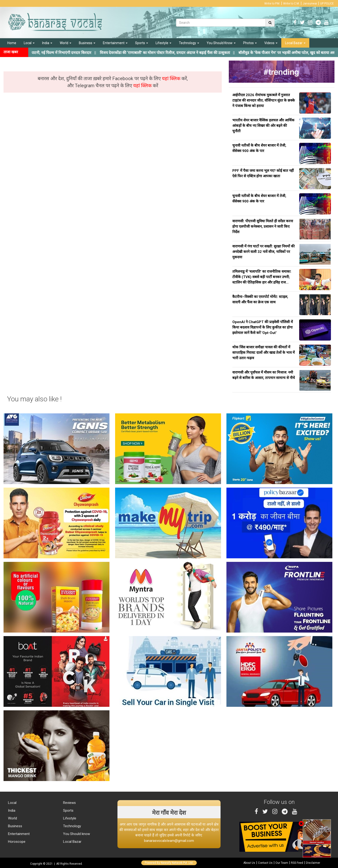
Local (29, 43)
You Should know (76, 834)
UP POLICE (327, 4)
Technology (189, 43)
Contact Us (265, 863)
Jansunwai (310, 4)
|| (173, 53)
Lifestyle (163, 43)
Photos (250, 43)
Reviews (69, 803)
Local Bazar (295, 43)
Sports (142, 43)
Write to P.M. (272, 4)
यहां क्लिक (172, 78)
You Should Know (221, 43)
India (47, 43)
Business (87, 43)
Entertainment (115, 43)
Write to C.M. (291, 4)
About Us (249, 863)
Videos (271, 43)
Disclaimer (313, 863)
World (66, 43)
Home (12, 43)
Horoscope (16, 842)
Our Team (282, 863)
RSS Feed (297, 863)
